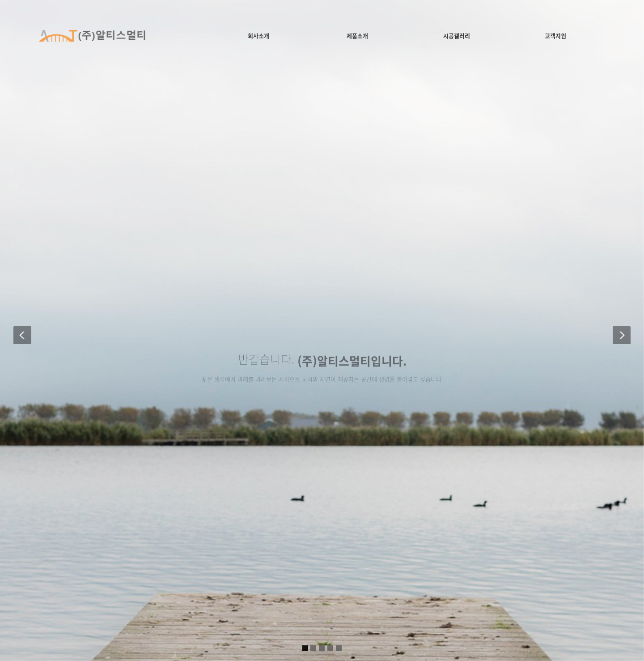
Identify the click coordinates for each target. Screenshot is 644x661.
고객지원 (555, 36)
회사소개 (258, 36)
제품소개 (357, 36)
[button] (23, 330)
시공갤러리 (457, 36)
